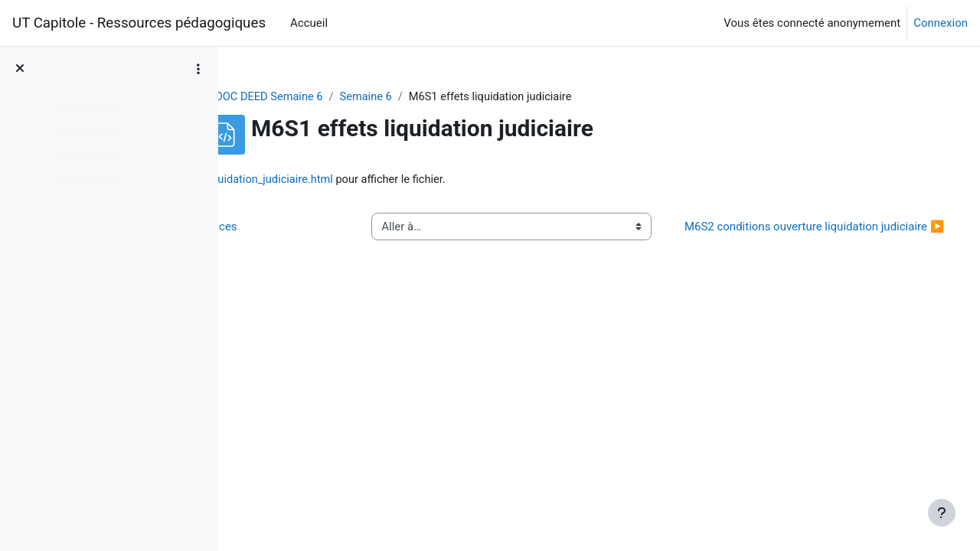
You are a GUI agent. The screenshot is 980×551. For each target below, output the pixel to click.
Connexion (941, 23)
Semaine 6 (446, 97)
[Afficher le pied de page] (942, 513)
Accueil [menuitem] (309, 23)
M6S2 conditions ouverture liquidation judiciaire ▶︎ (822, 236)
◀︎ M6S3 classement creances (337, 236)
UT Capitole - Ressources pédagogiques (139, 23)
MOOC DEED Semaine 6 (341, 97)
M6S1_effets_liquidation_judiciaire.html (420, 180)
